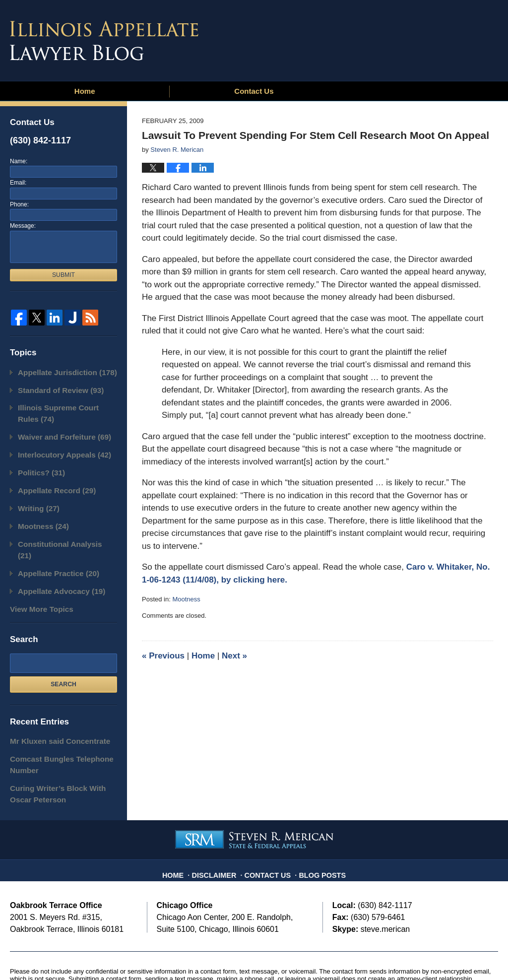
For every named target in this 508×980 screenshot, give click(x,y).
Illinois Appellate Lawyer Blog (104, 41)
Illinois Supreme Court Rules (62, 409)
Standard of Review (54, 388)
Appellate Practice (52, 543)
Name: (19, 161)
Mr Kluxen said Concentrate (53, 705)
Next (234, 656)
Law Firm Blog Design (451, 955)
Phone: (19, 204)
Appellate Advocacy (55, 559)
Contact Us (254, 91)
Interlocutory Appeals (58, 446)
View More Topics (37, 575)
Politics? (38, 462)
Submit (63, 275)
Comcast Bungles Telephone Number (54, 727)
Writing (35, 494)
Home (85, 91)
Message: (23, 226)
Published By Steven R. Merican (425, 38)
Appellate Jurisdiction (60, 372)
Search (63, 649)
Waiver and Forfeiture (58, 430)
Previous (163, 656)
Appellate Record (51, 478)
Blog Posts (317, 827)
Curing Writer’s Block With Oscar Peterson (61, 752)
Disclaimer (220, 827)
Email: (18, 183)
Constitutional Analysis (60, 527)
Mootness (186, 599)
